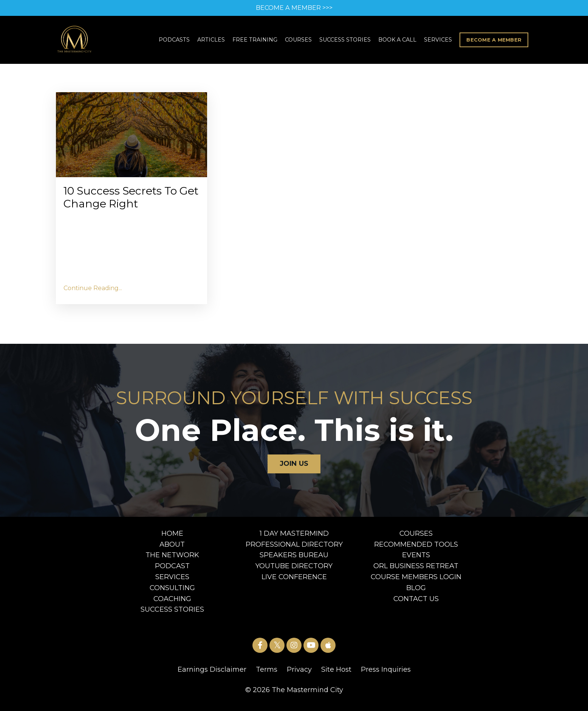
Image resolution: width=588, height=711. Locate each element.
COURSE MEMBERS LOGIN (416, 581)
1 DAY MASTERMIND (294, 538)
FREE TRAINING (257, 41)
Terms (267, 674)
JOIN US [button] (294, 468)
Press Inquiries (386, 674)
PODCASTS (177, 41)
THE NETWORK (172, 560)
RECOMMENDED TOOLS (416, 549)
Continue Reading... (93, 292)
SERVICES (440, 41)
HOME (172, 538)
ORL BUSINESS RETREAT (416, 570)
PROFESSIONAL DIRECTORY (294, 549)
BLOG (416, 592)
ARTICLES (213, 41)
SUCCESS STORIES (347, 41)
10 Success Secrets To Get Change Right (128, 200)
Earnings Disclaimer (212, 674)
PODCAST (172, 570)
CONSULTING (172, 592)
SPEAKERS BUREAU (294, 560)
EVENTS (416, 560)
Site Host (336, 674)
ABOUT (172, 549)
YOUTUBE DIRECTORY (294, 570)
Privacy (299, 674)
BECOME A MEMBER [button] (495, 41)
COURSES (300, 41)
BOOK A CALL (399, 41)
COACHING (172, 603)
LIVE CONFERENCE (294, 581)
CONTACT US (416, 603)
